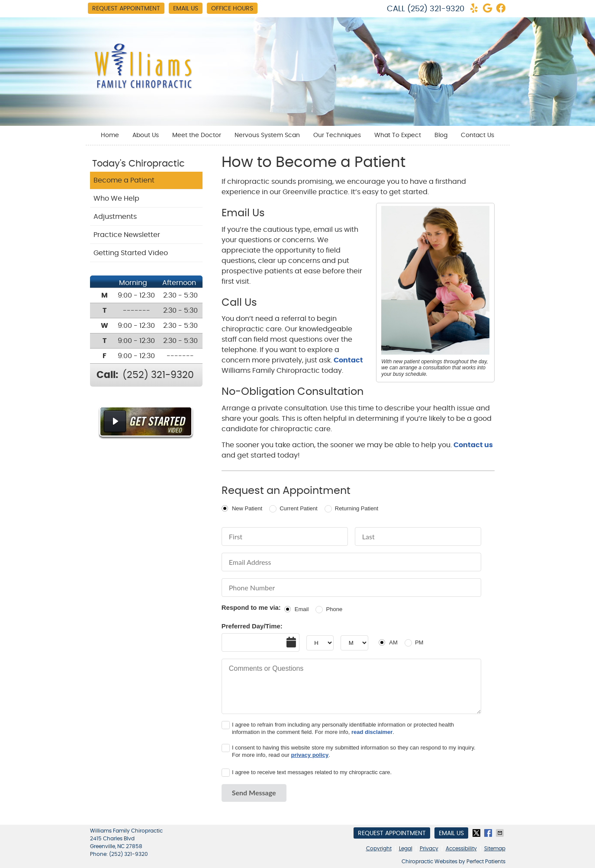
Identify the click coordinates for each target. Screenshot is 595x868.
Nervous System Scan (267, 135)
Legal (406, 849)
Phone (334, 609)
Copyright (379, 849)
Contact (348, 360)
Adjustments (115, 217)
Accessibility (461, 849)
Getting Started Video (131, 253)
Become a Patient (124, 180)
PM (419, 642)
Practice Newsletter (127, 235)
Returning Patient (357, 508)
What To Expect (398, 135)
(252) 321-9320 (436, 9)
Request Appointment (126, 9)
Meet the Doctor (197, 135)
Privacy (429, 849)
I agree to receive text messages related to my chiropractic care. (312, 772)
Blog (441, 135)
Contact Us (478, 135)
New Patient (247, 508)
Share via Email (501, 833)
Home (110, 135)
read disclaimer (372, 732)
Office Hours (232, 9)
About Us (146, 135)
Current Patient (298, 508)
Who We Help (116, 199)
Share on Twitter (477, 833)
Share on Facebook (489, 833)
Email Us (186, 9)
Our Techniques (337, 135)
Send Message (254, 793)
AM (393, 642)
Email (302, 609)
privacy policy (310, 755)
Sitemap (495, 849)
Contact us (473, 445)
